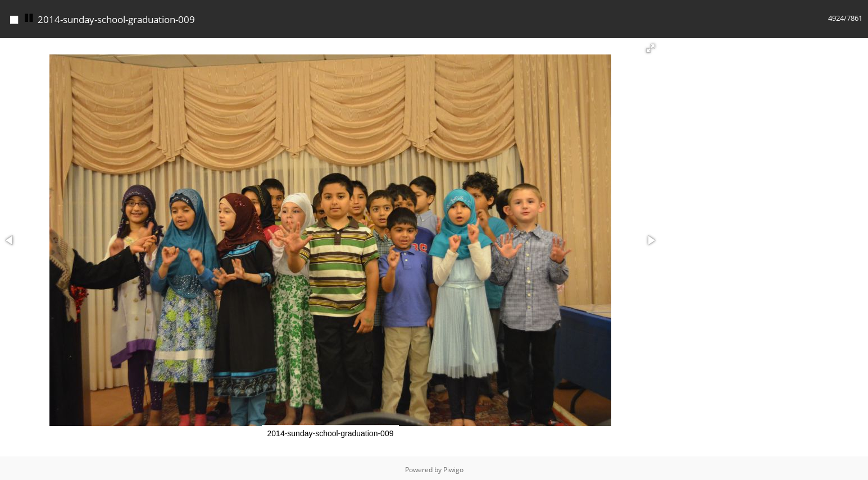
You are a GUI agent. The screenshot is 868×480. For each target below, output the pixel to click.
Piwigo (453, 470)
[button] (651, 48)
